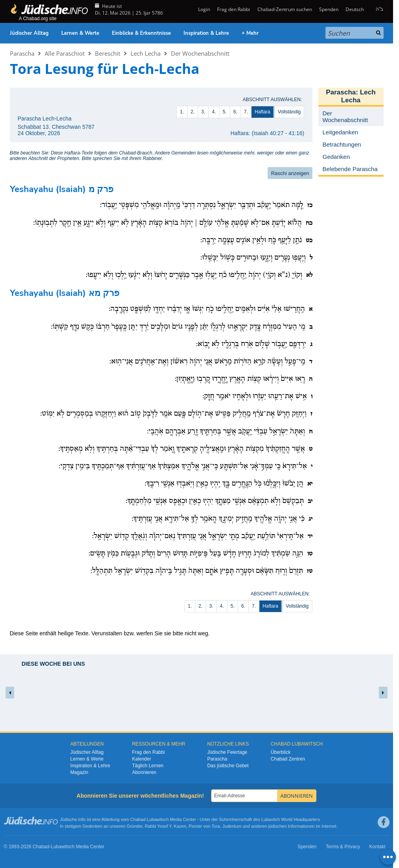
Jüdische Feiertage (227, 752)
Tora (216, 826)
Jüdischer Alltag (29, 33)
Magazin (79, 772)
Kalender (142, 759)
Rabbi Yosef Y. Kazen (165, 826)
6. (235, 112)
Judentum (232, 826)
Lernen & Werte (80, 33)
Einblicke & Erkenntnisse (141, 33)
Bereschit (108, 53)
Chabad (138, 819)
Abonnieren (144, 772)
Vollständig (289, 112)
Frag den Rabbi (234, 9)
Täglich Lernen (148, 766)
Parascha (22, 53)
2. (193, 112)
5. (225, 112)
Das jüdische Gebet (228, 766)
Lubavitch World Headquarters (291, 819)
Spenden (329, 9)
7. (246, 112)
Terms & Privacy (343, 847)
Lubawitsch (158, 819)
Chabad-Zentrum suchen (285, 9)
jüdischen (278, 826)
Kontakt (377, 847)
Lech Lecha (146, 53)
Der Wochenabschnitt (200, 53)
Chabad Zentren (288, 759)
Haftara (262, 112)
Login (203, 9)
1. (182, 112)
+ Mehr (250, 33)
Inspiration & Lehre (206, 33)
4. (214, 112)
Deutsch (355, 9)
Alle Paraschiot (65, 53)
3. (203, 112)
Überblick (281, 752)
